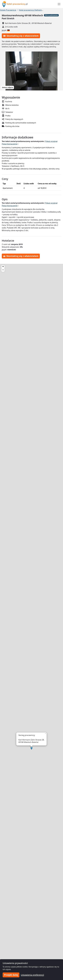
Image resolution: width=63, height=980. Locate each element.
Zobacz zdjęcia (8, 87)
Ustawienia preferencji (32, 975)
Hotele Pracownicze (8, 10)
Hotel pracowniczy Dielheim (30, 10)
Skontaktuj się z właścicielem (21, 36)
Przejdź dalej (11, 975)
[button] (31, 748)
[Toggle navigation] (59, 4)
